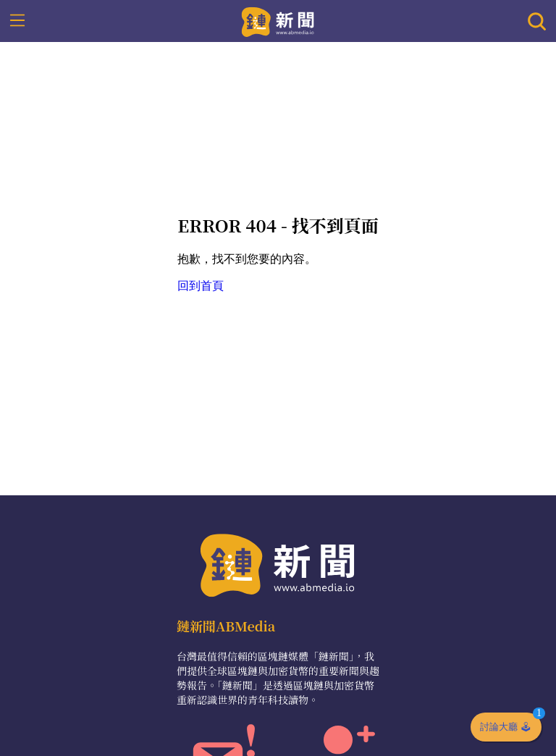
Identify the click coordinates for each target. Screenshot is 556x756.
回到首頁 (201, 286)
